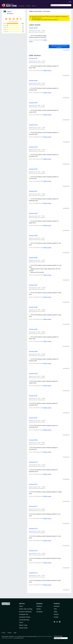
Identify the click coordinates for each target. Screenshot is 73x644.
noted (15, 636)
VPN (55, 609)
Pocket (56, 617)
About (21, 606)
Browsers (57, 606)
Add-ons (22, 604)
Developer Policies (25, 617)
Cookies (9, 633)
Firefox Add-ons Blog (26, 609)
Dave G (11, 13)
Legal (15, 633)
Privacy (4, 633)
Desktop (39, 606)
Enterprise (40, 612)
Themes (28, 6)
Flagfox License (47, 70)
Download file (66, 50)
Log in (70, 2)
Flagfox (9, 11)
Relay (56, 612)
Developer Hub (24, 614)
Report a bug (23, 625)
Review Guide (23, 628)
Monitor (56, 614)
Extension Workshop (25, 612)
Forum (21, 622)
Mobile (39, 609)
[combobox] (61, 5)
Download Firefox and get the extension (59, 46)
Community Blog (24, 620)
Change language (58, 636)
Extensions (21, 6)
